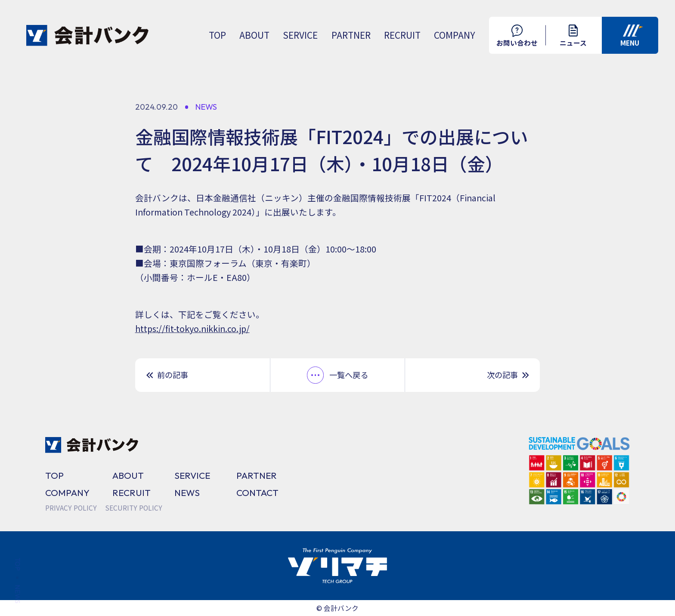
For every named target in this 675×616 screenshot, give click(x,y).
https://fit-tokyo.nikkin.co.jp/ (192, 328)
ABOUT (254, 35)
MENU (632, 36)
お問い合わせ (517, 36)
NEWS (187, 493)
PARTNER (351, 35)
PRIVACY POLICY (71, 508)
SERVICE (300, 35)
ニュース (573, 36)
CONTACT (257, 493)
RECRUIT (402, 35)
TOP (217, 35)
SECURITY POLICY (134, 508)
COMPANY (455, 35)
